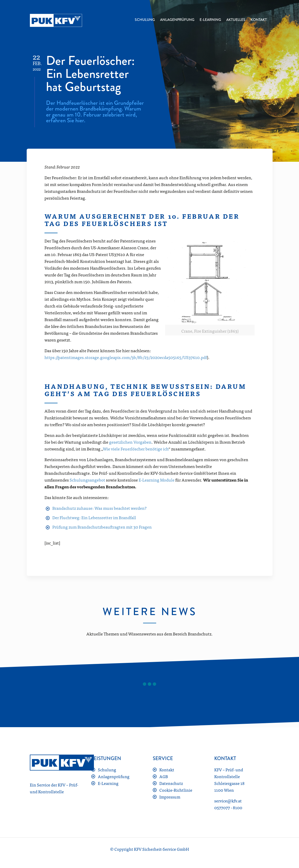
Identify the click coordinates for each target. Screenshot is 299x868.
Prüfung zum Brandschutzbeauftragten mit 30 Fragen (102, 527)
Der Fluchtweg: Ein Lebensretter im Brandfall (94, 517)
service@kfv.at (228, 801)
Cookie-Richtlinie (176, 790)
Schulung (107, 769)
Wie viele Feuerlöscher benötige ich (136, 449)
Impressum (170, 797)
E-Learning (108, 783)
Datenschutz (171, 783)
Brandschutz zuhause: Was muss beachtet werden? (99, 508)
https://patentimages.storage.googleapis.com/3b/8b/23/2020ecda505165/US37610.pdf (126, 357)
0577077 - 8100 (228, 807)
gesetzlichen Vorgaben (130, 442)
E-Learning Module (157, 480)
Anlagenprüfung (114, 776)
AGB (164, 776)
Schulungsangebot (87, 480)
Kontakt (167, 769)
